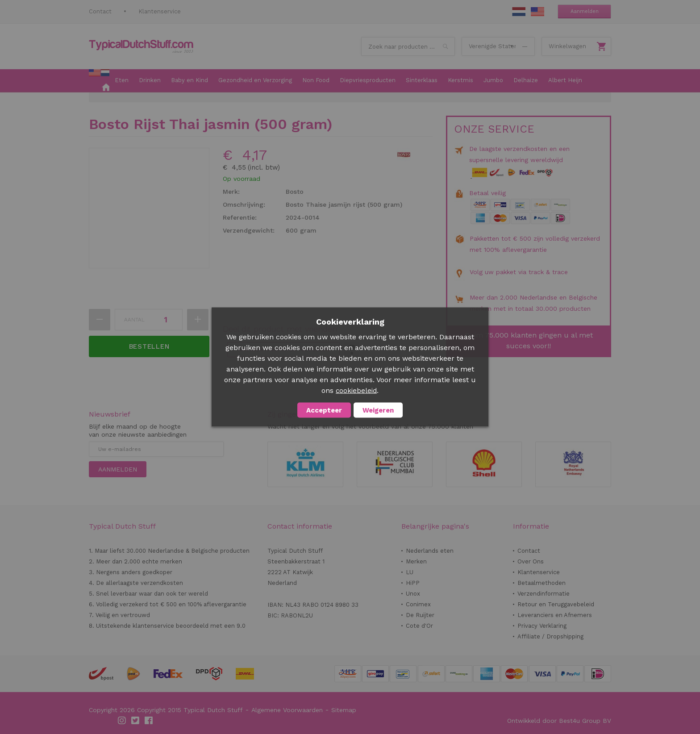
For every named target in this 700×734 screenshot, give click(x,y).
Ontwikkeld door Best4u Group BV (559, 721)
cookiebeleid (356, 391)
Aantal (134, 320)
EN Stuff (537, 12)
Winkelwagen (567, 46)
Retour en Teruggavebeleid (556, 604)
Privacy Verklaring (542, 626)
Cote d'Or (419, 626)
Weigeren (378, 410)
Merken (416, 561)
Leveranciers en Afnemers (555, 615)
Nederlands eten (430, 551)
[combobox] (408, 46)
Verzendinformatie (544, 594)
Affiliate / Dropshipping (550, 636)
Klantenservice (160, 11)
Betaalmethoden (542, 583)
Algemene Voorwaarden (287, 710)
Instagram (122, 721)
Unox (413, 594)
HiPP (413, 583)
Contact (100, 11)
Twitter (136, 721)
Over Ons (531, 561)
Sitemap (344, 710)
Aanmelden (585, 11)
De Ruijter (420, 615)
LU (410, 572)
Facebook (149, 721)
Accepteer (324, 410)
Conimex (418, 604)
